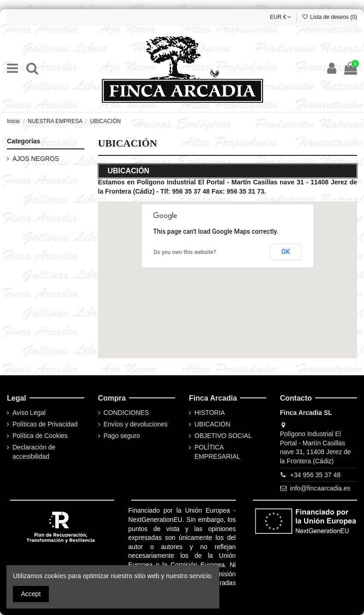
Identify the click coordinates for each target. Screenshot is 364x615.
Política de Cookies (40, 436)
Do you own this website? (185, 252)
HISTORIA (210, 413)
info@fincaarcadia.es (320, 488)
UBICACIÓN (212, 424)
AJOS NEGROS (36, 159)
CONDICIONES (126, 413)
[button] (217, 271)
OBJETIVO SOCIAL (223, 436)
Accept (31, 594)
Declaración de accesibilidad (34, 452)
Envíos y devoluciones (136, 424)
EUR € (281, 17)
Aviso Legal (29, 413)
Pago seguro (122, 436)
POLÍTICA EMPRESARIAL (217, 452)
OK (286, 252)
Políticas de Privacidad (45, 424)
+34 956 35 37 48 (315, 475)
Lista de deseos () (329, 17)
